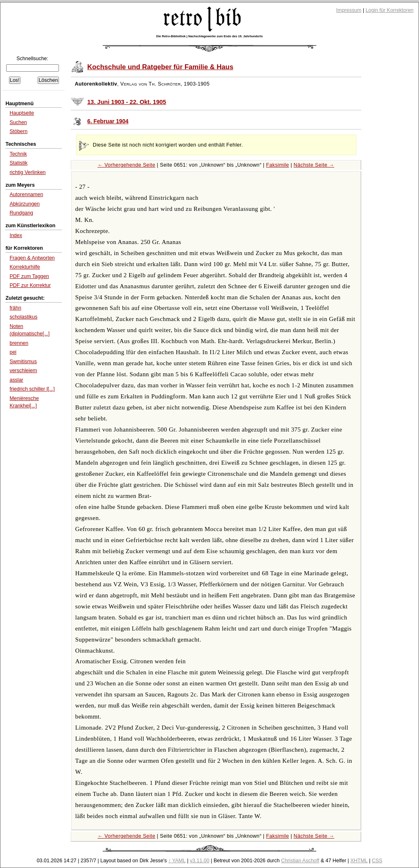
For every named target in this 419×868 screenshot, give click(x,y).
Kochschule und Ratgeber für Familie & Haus (160, 67)
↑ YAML (177, 861)
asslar (16, 380)
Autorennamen (26, 194)
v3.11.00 (200, 861)
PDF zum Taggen (29, 276)
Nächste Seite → (314, 165)
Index (16, 235)
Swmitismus (23, 362)
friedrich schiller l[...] (32, 389)
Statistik (18, 163)
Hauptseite (22, 113)
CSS (377, 861)
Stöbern (18, 131)
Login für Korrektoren (389, 10)
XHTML (359, 861)
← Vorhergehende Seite (127, 165)
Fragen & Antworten (32, 258)
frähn (15, 308)
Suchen (18, 122)
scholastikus (23, 317)
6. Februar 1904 (108, 121)
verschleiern (23, 371)
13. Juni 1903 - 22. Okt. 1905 (127, 102)
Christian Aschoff (300, 861)
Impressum (349, 10)
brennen (19, 343)
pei (13, 352)
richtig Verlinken (27, 172)
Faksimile (277, 165)
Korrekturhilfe (25, 267)
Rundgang (21, 213)
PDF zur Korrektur (30, 285)
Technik (18, 154)
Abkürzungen (25, 204)
